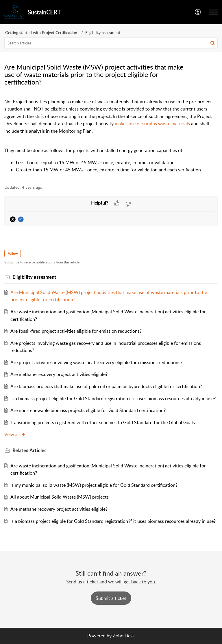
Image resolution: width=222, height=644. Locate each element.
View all (15, 434)
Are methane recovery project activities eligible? (59, 374)
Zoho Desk (124, 636)
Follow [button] (13, 253)
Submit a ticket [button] (111, 598)
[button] (198, 12)
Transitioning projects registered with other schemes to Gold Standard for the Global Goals (103, 422)
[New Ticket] (111, 598)
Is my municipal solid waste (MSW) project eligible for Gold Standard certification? (94, 485)
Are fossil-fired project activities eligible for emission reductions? (76, 331)
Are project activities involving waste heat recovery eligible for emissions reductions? (96, 362)
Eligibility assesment (103, 32)
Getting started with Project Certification (41, 32)
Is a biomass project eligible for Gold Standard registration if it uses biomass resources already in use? (113, 398)
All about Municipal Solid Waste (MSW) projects (60, 497)
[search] (111, 43)
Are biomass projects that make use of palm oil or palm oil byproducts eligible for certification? (106, 386)
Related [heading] (29, 450)
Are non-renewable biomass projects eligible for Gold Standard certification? (88, 410)
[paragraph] (111, 136)
